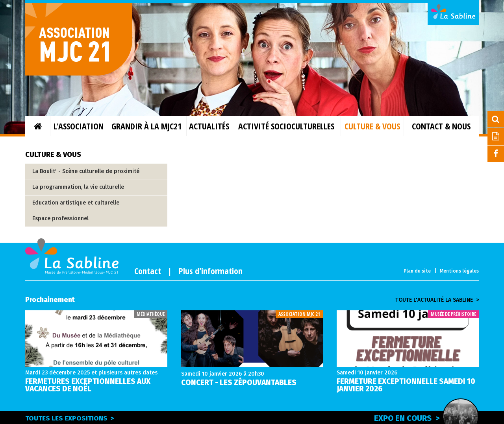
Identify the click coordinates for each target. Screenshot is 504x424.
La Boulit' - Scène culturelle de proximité (86, 171)
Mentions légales (459, 271)
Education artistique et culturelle (76, 203)
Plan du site (417, 271)
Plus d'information (211, 271)
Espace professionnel (60, 218)
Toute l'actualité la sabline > (437, 300)
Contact (148, 271)
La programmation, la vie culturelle (78, 187)
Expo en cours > (426, 417)
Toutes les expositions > (70, 418)
